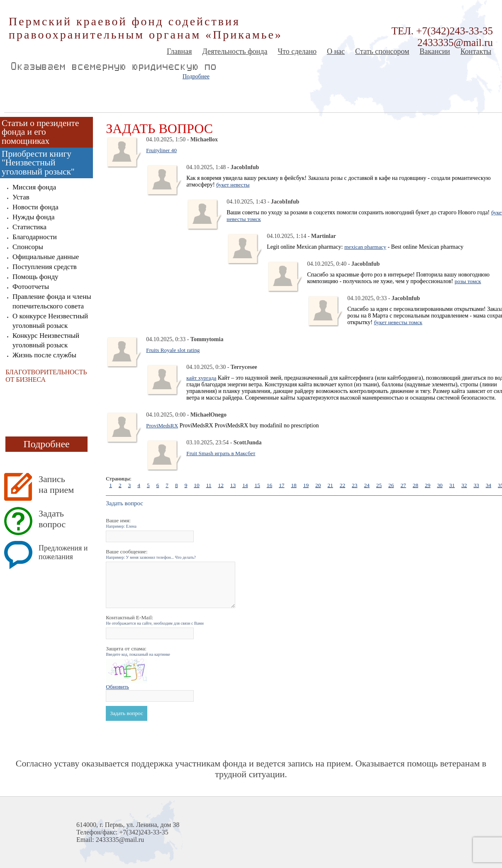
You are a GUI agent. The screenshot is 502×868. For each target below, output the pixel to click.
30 (440, 485)
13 (233, 485)
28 (415, 485)
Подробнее (196, 76)
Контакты (476, 51)
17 (281, 485)
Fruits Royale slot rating (173, 350)
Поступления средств (45, 267)
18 (294, 485)
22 (342, 485)
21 (330, 485)
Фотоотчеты (31, 287)
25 (379, 485)
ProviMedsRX (162, 426)
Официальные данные (46, 257)
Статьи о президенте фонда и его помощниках (40, 132)
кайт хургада (201, 378)
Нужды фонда (33, 217)
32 (464, 485)
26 (391, 485)
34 (489, 485)
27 (403, 485)
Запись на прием (56, 484)
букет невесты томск (398, 322)
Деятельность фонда (235, 51)
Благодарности (35, 237)
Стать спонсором (382, 51)
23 (355, 485)
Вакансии (435, 51)
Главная (179, 51)
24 (367, 485)
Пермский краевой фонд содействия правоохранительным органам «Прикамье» (146, 28)
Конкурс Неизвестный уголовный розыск (46, 340)
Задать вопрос (52, 519)
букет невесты (233, 185)
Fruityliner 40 (161, 150)
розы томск (468, 281)
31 (452, 485)
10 (196, 485)
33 (476, 485)
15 (257, 485)
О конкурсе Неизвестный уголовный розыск (50, 321)
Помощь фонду (35, 277)
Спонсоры (28, 247)
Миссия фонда (34, 187)
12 (221, 485)
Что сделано (297, 51)
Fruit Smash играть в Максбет (221, 453)
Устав (21, 197)
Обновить (117, 687)
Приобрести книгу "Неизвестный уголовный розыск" (38, 163)
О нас (336, 51)
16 (269, 485)
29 (428, 485)
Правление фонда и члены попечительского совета (52, 301)
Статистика (29, 227)
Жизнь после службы (44, 355)
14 (245, 485)
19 (306, 485)
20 (318, 485)
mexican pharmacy (365, 247)
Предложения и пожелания (63, 552)
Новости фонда (35, 207)
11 (209, 485)
